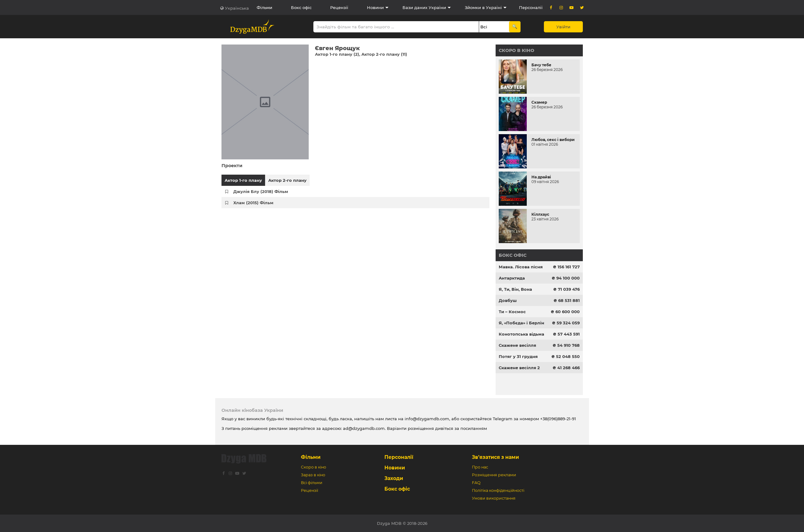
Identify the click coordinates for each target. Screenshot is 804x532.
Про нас (480, 467)
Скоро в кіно (516, 50)
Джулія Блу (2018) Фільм (261, 191)
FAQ (476, 483)
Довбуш (508, 300)
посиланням (474, 428)
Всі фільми (312, 483)
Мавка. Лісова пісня (521, 267)
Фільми (264, 7)
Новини (375, 7)
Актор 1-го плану (243, 180)
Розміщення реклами (494, 475)
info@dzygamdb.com (426, 419)
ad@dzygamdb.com (364, 428)
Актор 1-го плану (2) (337, 54)
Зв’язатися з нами (495, 457)
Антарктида (512, 278)
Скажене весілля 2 (519, 368)
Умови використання (494, 498)
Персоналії (531, 7)
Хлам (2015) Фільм (253, 203)
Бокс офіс (301, 7)
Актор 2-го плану (287, 180)
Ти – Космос (512, 312)
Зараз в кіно (313, 475)
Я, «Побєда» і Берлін (521, 323)
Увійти (563, 27)
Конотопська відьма (521, 334)
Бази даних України (424, 7)
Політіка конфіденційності (498, 490)
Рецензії (339, 7)
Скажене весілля (517, 345)
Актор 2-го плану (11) (384, 54)
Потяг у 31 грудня (518, 356)
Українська (237, 8)
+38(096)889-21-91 (558, 419)
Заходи (394, 478)
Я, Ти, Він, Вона (515, 289)
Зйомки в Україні (483, 7)
